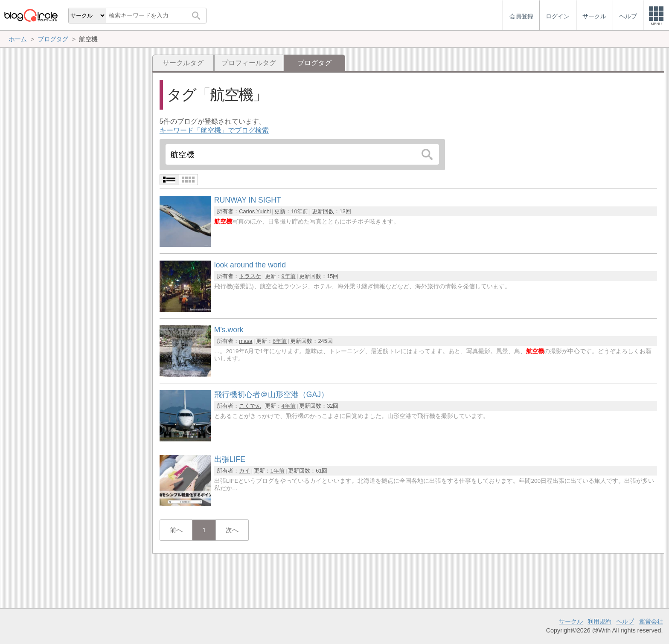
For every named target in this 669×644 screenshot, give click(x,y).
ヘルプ (625, 621)
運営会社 (651, 621)
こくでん (250, 406)
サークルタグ (183, 63)
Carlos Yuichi (255, 211)
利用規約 (599, 621)
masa (246, 341)
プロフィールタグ (249, 63)
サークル (571, 621)
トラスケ (250, 276)
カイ (244, 471)
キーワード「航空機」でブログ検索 (214, 130)
